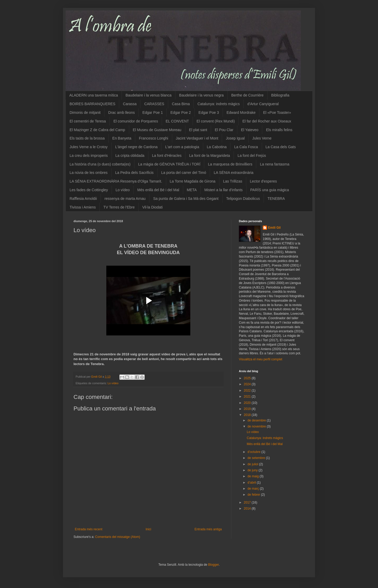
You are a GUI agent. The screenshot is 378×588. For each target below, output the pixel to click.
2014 (248, 509)
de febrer (254, 495)
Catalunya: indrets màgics (219, 104)
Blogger (214, 565)
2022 (248, 391)
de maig (254, 476)
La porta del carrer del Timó (184, 173)
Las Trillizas (233, 181)
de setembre (257, 458)
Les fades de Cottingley (89, 190)
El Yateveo (250, 130)
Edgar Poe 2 (181, 113)
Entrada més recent (89, 529)
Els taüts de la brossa (87, 138)
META (192, 190)
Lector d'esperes (263, 181)
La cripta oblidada (130, 156)
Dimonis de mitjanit (85, 113)
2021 (248, 397)
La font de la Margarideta (209, 156)
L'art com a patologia (182, 147)
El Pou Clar (224, 130)
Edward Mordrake (241, 113)
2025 (248, 378)
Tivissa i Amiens (83, 207)
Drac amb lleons (121, 113)
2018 (248, 415)
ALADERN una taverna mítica (94, 95)
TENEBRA (276, 199)
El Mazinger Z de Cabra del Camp (97, 130)
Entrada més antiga (208, 529)
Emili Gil (274, 228)
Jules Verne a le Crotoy (89, 147)
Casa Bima (181, 104)
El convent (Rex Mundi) (216, 121)
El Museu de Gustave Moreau (157, 130)
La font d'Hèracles (167, 156)
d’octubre (254, 452)
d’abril (252, 483)
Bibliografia (280, 95)
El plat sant (198, 130)
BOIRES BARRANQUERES (92, 104)
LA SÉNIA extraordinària (233, 173)
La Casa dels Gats (281, 147)
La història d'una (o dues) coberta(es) (100, 164)
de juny (253, 470)
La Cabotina (217, 147)
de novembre (257, 426)
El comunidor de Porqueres (136, 121)
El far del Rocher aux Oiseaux (267, 121)
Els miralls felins (279, 130)
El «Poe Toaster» (277, 113)
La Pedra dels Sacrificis (134, 173)
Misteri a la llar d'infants (223, 190)
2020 (248, 403)
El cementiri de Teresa (88, 121)
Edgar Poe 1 (153, 113)
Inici (148, 529)
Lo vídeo (123, 190)
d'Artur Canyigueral (263, 104)
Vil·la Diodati (153, 207)
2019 (248, 409)
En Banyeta (122, 138)
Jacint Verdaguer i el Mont (197, 138)
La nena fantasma (275, 164)
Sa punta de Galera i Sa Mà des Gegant (186, 199)
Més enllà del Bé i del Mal (158, 190)
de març (254, 489)
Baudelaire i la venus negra (201, 95)
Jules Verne (262, 138)
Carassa (130, 104)
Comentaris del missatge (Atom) (117, 537)
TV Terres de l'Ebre (119, 207)
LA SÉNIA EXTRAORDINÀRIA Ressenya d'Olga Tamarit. (116, 181)
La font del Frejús (252, 156)
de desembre (257, 420)
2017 (248, 503)
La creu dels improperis (89, 156)
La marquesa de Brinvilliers (230, 164)
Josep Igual (235, 138)
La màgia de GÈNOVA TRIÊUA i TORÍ (169, 164)
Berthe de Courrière (247, 95)
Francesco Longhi (153, 138)
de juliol (253, 464)
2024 (248, 384)
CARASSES (154, 104)
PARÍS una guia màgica (270, 190)
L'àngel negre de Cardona (136, 147)
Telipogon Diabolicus (243, 199)
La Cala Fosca (246, 147)
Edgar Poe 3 (209, 113)
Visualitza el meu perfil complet (261, 359)
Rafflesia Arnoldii (83, 199)
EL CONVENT (177, 121)
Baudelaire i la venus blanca (148, 95)
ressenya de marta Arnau (125, 199)
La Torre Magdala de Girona (193, 181)
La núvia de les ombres (89, 173)
